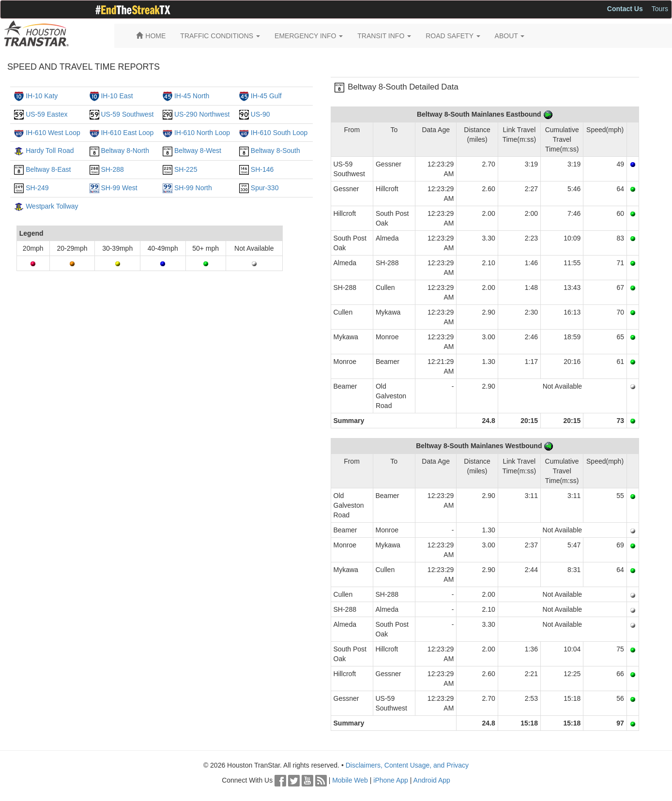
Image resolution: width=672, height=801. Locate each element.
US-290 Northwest (202, 114)
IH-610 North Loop (202, 133)
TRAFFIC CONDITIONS (220, 36)
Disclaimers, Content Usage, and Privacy (407, 765)
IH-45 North (192, 96)
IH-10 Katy (42, 96)
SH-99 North (193, 188)
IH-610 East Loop (127, 133)
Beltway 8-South (275, 151)
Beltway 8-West (198, 151)
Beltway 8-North (125, 151)
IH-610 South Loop (279, 133)
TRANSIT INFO (384, 36)
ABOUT (510, 36)
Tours (660, 9)
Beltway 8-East (48, 169)
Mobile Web (350, 780)
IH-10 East (117, 96)
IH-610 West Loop (53, 133)
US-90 (260, 114)
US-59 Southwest (127, 114)
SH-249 (37, 188)
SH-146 (262, 169)
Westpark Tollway (52, 206)
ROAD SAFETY (453, 36)
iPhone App (391, 780)
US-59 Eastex (46, 114)
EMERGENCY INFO (309, 36)
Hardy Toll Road (50, 151)
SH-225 (186, 169)
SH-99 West (119, 188)
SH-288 (112, 169)
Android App (432, 780)
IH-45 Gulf (266, 96)
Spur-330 (265, 188)
